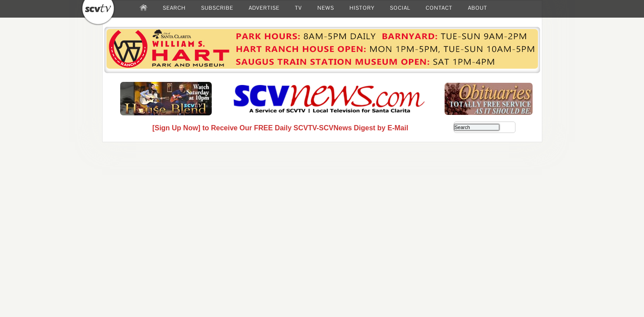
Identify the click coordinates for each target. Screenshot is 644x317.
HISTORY (362, 8)
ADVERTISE (264, 8)
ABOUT (478, 8)
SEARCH (174, 8)
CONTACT (439, 8)
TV (298, 8)
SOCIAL (400, 8)
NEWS (326, 8)
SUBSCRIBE (217, 8)
